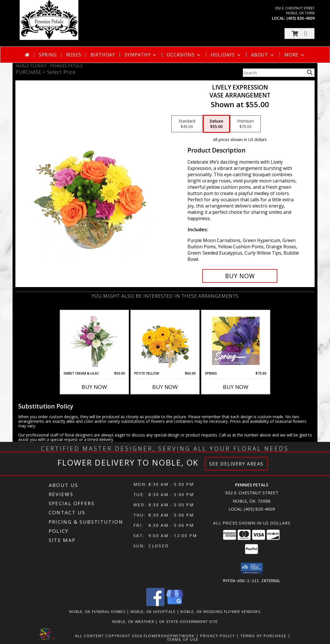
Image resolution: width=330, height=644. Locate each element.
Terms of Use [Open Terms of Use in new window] (183, 639)
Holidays (226, 55)
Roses (74, 55)
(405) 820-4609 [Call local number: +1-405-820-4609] (301, 18)
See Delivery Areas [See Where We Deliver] (236, 464)
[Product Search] (274, 73)
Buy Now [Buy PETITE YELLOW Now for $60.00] (165, 387)
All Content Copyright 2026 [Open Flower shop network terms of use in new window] (109, 635)
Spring (48, 55)
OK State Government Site (188, 621)
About (263, 55)
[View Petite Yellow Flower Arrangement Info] (165, 341)
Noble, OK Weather (133, 621)
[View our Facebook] (155, 604)
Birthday (103, 55)
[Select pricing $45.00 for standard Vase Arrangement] (187, 124)
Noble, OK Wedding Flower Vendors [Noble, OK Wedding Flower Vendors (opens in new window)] (221, 611)
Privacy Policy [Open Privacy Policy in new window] (218, 635)
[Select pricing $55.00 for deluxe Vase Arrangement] (216, 124)
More (295, 55)
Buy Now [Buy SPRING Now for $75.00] (236, 387)
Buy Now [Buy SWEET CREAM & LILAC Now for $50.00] (94, 387)
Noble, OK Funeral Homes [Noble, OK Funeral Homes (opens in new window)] (97, 611)
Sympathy (141, 55)
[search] (310, 72)
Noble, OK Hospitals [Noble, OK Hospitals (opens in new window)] (153, 611)
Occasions (184, 55)
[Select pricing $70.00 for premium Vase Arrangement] (246, 124)
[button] (300, 33)
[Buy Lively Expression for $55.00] (240, 276)
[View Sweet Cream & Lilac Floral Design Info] (94, 341)
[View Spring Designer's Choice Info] (236, 341)
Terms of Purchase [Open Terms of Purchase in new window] (264, 635)
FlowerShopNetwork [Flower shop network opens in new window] (169, 635)
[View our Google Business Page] (175, 604)
